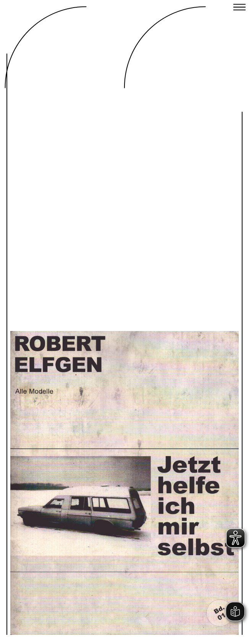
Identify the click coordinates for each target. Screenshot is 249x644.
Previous (71, 459)
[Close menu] (239, 8)
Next (178, 459)
